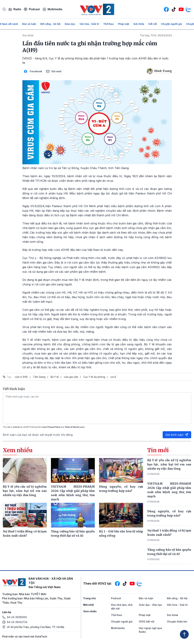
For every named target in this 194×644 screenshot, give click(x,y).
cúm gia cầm (71, 377)
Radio (15, 9)
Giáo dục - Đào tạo (150, 605)
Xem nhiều (90, 611)
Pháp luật (123, 24)
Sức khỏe (139, 24)
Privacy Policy (54, 427)
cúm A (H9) (21, 377)
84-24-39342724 (17, 622)
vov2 (113, 377)
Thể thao (109, 24)
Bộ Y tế (55, 377)
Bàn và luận (29, 24)
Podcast (32, 9)
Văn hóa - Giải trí (89, 24)
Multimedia (53, 9)
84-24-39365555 (17, 617)
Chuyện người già (172, 24)
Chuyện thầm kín (177, 622)
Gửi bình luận (177, 435)
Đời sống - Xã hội (50, 24)
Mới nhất (89, 605)
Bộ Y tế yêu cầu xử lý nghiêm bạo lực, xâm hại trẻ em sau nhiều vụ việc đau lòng (169, 464)
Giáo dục (70, 24)
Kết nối (153, 24)
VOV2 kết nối (147, 622)
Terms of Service (72, 427)
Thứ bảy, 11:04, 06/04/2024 (156, 35)
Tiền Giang (39, 377)
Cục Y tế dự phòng (94, 377)
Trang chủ (90, 598)
